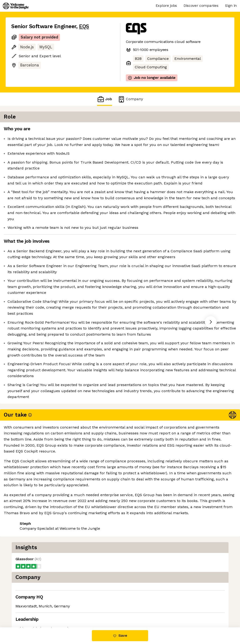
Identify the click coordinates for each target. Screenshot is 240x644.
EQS (84, 26)
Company (130, 99)
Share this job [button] (24, 608)
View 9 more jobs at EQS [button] (67, 608)
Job (105, 99)
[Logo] (16, 6)
